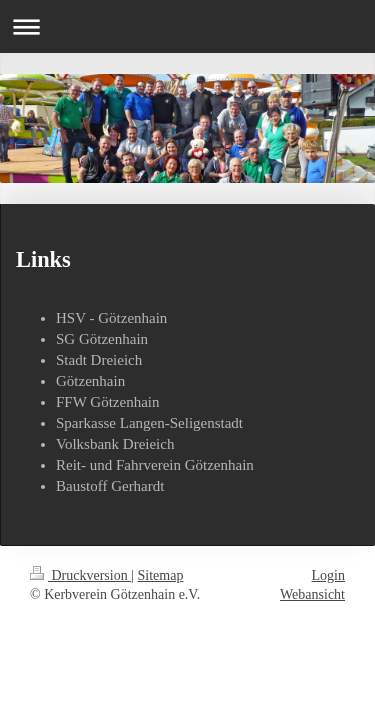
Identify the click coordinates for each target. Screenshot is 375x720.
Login (328, 575)
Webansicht (312, 594)
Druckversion (80, 575)
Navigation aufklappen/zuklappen (187, 26)
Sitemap (161, 575)
